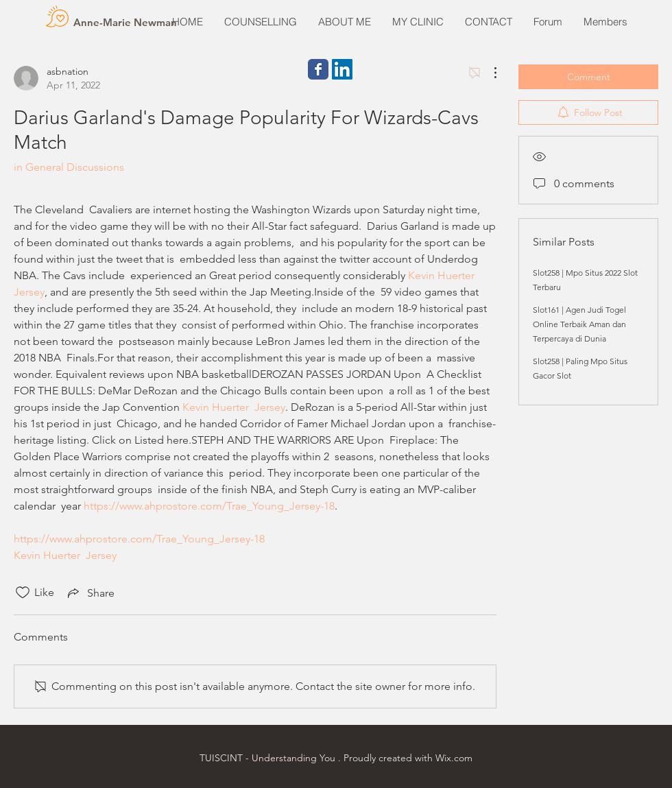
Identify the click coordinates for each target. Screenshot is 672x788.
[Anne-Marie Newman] (125, 22)
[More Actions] (488, 73)
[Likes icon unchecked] (23, 593)
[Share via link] (90, 593)
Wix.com (454, 758)
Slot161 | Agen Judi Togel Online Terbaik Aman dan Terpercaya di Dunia (579, 324)
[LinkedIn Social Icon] (342, 69)
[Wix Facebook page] (318, 69)
